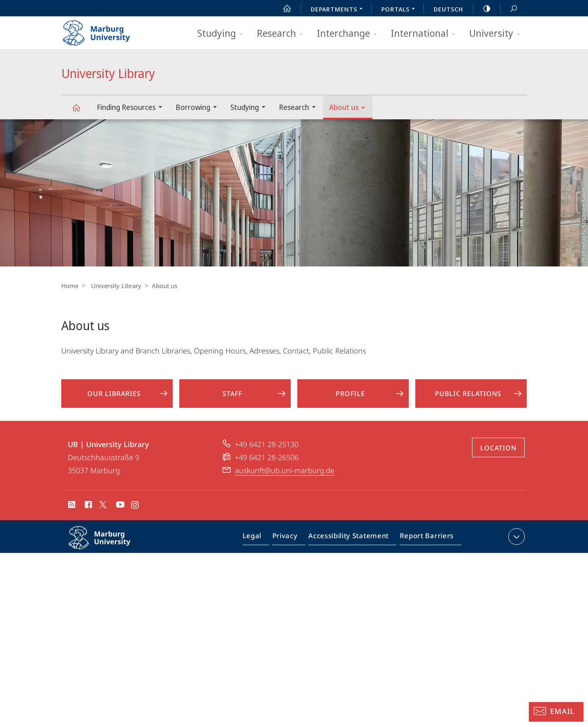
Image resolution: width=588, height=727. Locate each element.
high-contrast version (482, 9)
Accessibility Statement (351, 544)
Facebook (88, 512)
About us (350, 108)
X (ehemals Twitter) (101, 511)
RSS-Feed (71, 512)
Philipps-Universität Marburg (108, 550)
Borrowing (199, 108)
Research (283, 34)
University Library (81, 111)
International (426, 34)
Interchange (350, 34)
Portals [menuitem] (400, 10)
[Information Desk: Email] (556, 712)
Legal (261, 544)
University (497, 34)
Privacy (292, 544)
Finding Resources (132, 108)
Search (509, 9)
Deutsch (448, 9)
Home (70, 286)
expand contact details (516, 543)
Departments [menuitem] (339, 10)
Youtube (119, 512)
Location (498, 454)
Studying (223, 34)
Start (283, 9)
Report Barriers (424, 544)
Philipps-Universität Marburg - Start (105, 30)
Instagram (135, 512)
